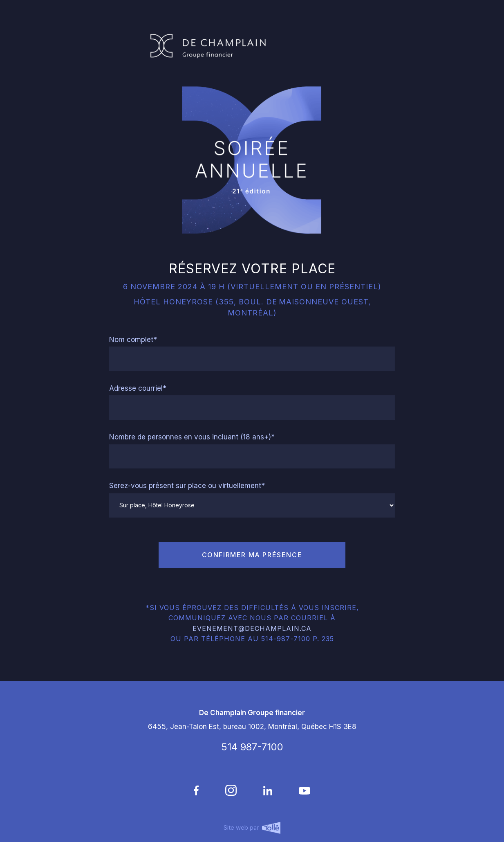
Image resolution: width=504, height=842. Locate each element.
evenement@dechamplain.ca (252, 628)
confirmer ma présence (252, 555)
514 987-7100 (252, 747)
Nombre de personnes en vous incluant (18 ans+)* (192, 437)
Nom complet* (133, 340)
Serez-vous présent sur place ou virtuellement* (187, 486)
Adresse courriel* (138, 388)
